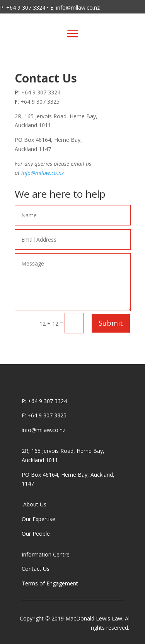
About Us (34, 504)
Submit (111, 323)
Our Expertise (38, 519)
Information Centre (46, 554)
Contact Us (36, 569)
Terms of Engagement (51, 583)
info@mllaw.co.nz (43, 173)
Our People (37, 534)
